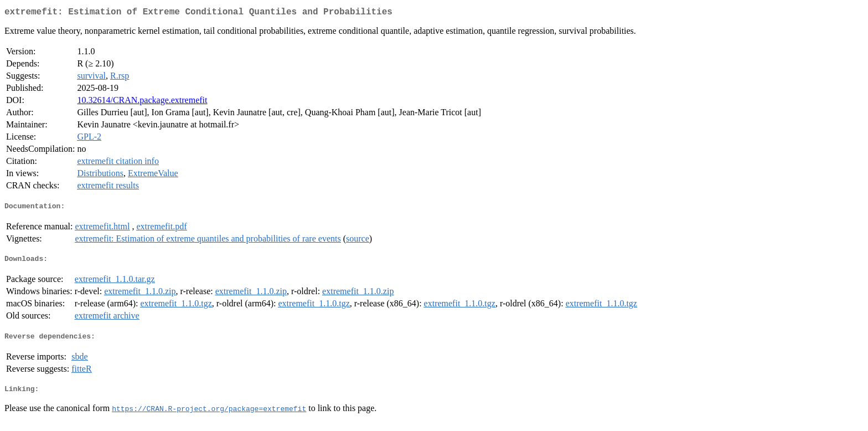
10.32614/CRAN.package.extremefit (142, 102)
